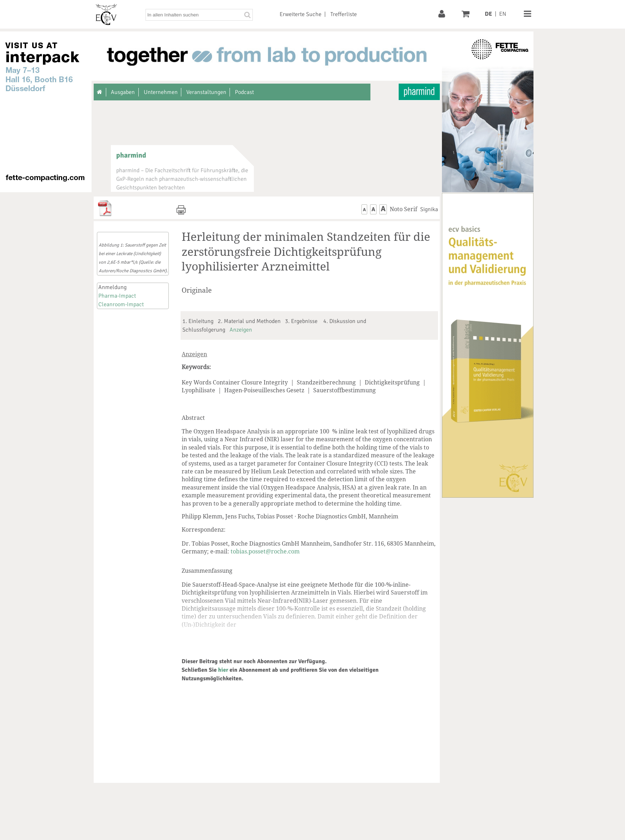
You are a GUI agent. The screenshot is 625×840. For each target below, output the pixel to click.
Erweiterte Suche (301, 14)
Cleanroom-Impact (121, 304)
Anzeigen (241, 330)
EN (503, 14)
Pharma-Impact (117, 296)
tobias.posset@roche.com (265, 551)
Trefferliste (344, 14)
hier (223, 670)
